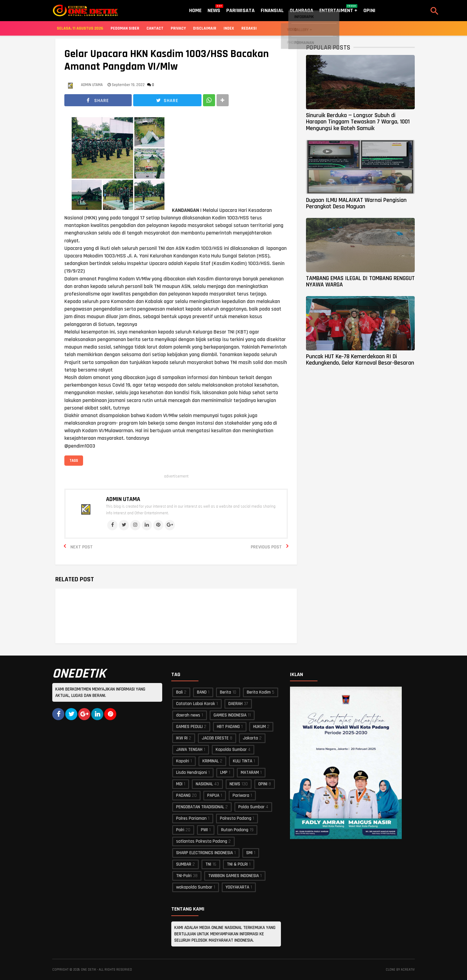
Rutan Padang (235, 830)
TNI (208, 864)
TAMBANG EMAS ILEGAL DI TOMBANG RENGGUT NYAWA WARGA (360, 281)
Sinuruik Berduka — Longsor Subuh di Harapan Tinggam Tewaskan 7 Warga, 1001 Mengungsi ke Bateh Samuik (358, 122)
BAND (202, 692)
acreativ (408, 970)
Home (195, 10)
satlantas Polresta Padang (202, 841)
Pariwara (241, 795)
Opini (369, 10)
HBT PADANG (228, 727)
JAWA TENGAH (189, 750)
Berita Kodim (259, 692)
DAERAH (235, 704)
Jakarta (250, 738)
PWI (204, 830)
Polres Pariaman (191, 818)
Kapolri (183, 761)
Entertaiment (338, 9)
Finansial (272, 10)
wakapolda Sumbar (194, 887)
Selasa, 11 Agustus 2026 (80, 28)
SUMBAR (184, 864)
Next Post (82, 547)
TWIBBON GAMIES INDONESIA (234, 876)
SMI (249, 853)
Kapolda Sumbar (231, 750)
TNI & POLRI (237, 864)
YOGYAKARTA (237, 887)
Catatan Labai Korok (196, 704)
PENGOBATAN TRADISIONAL (200, 807)
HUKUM (259, 727)
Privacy (178, 28)
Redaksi (249, 28)
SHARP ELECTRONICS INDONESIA (205, 853)
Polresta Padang (236, 818)
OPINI (263, 784)
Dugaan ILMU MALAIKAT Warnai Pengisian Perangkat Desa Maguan (356, 203)
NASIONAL (204, 784)
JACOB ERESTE (215, 738)
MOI (179, 784)
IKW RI (182, 738)
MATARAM (250, 773)
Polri (180, 830)
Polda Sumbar (251, 807)
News (214, 9)
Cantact (155, 28)
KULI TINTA (243, 761)
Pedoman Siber (125, 28)
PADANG (183, 795)
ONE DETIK (89, 970)
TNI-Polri (184, 876)
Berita (225, 692)
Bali (179, 692)
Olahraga (301, 10)
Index (229, 28)
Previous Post (266, 547)
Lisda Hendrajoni (192, 773)
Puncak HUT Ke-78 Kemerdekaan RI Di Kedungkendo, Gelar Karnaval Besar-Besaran (360, 360)
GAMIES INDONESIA (230, 715)
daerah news (188, 715)
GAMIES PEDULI (189, 727)
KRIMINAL (211, 761)
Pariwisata (240, 10)
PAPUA (213, 795)
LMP (224, 773)
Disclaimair (205, 28)
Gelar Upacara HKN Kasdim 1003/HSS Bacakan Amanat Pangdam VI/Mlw (167, 61)
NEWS (235, 784)
